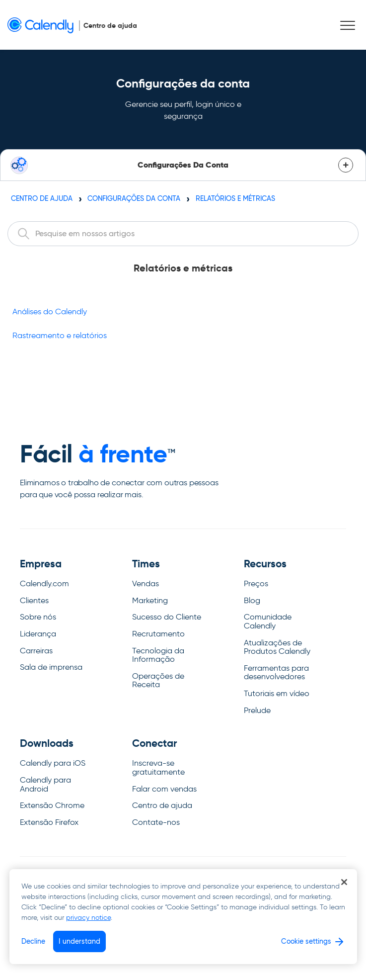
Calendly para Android (45, 784)
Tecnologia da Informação (158, 655)
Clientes (34, 600)
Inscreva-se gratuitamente (158, 767)
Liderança (38, 634)
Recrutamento (158, 634)
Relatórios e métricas (235, 199)
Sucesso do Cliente (167, 617)
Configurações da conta (134, 199)
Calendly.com (44, 583)
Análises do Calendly (50, 312)
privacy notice (88, 918)
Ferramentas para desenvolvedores (276, 672)
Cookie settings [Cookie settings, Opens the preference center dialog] (306, 941)
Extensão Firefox (49, 822)
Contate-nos (156, 822)
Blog (252, 600)
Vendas (146, 583)
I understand (79, 941)
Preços (256, 583)
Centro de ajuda (42, 199)
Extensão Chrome (52, 805)
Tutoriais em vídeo (277, 693)
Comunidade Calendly (268, 621)
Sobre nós (38, 617)
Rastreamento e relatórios (60, 335)
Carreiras (36, 651)
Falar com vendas (164, 789)
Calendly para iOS (53, 763)
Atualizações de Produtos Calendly (277, 647)
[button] (347, 26)
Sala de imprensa (51, 667)
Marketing (150, 600)
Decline (34, 941)
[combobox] (183, 234)
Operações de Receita (158, 680)
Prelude (257, 710)
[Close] (344, 882)
